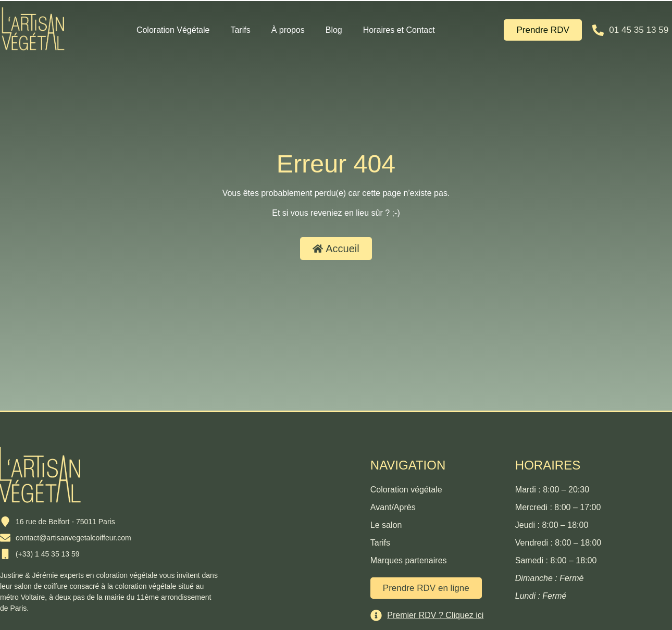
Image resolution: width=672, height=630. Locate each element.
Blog (334, 30)
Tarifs (240, 30)
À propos (288, 30)
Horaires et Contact (399, 30)
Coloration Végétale (173, 30)
